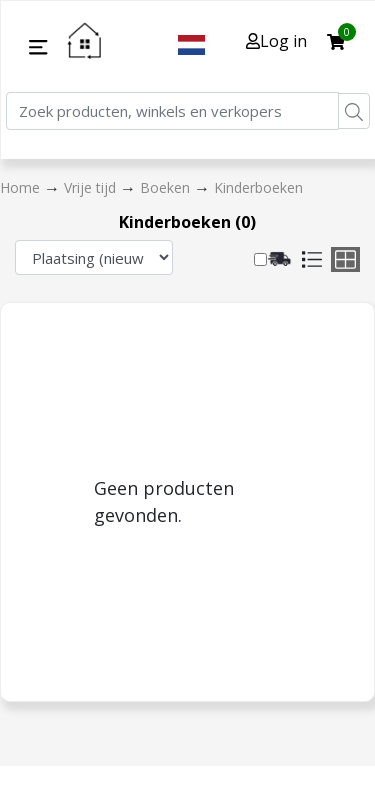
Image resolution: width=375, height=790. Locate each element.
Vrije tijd (92, 187)
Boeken (167, 187)
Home (22, 187)
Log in (276, 41)
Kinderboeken (258, 187)
